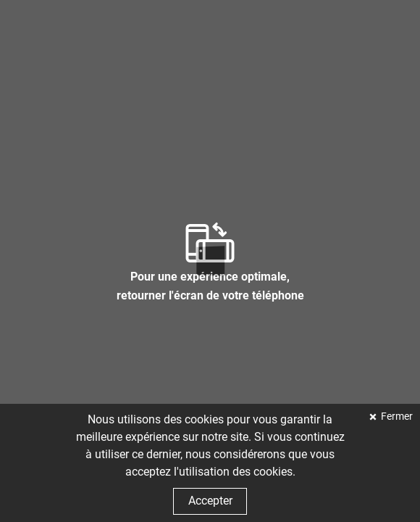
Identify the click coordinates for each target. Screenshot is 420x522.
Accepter (210, 501)
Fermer (396, 417)
